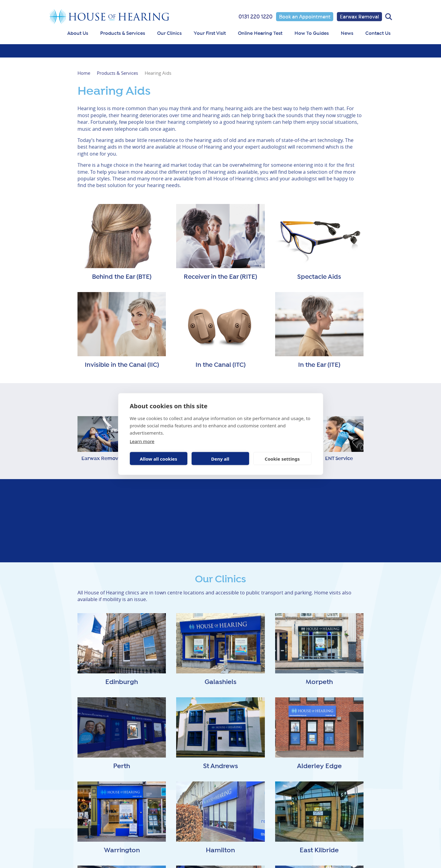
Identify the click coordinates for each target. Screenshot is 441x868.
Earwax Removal (359, 16)
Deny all (220, 459)
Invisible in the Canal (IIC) (122, 365)
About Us (78, 33)
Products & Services (123, 33)
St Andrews (220, 766)
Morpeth (319, 682)
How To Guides (312, 33)
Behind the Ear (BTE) (122, 277)
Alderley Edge (319, 766)
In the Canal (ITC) (220, 365)
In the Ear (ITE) (319, 365)
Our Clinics (169, 33)
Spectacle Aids (319, 277)
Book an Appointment (302, 16)
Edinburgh (122, 682)
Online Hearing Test (260, 33)
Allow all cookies (159, 459)
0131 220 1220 (252, 16)
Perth (122, 766)
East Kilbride (319, 850)
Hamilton (220, 850)
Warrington (122, 850)
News (347, 33)
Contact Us (378, 33)
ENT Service (339, 458)
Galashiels (220, 682)
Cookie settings (282, 459)
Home (84, 73)
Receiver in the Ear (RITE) (220, 277)
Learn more (142, 441)
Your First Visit (210, 33)
